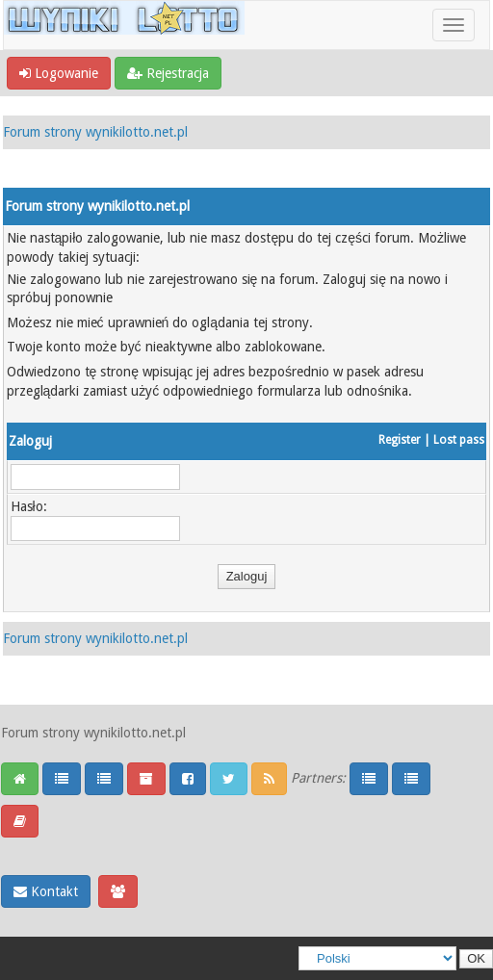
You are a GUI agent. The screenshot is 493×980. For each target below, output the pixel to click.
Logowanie (59, 73)
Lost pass (459, 440)
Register (400, 440)
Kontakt (46, 891)
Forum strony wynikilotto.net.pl (95, 132)
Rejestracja (168, 73)
